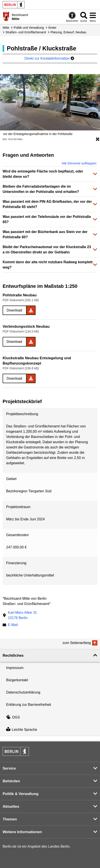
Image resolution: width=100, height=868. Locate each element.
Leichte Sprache (22, 730)
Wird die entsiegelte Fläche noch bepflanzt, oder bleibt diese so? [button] (43, 174)
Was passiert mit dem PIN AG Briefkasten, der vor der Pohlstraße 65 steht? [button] (47, 204)
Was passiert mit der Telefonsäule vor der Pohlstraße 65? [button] (47, 219)
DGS (13, 717)
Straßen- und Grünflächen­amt (26, 32)
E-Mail (13, 625)
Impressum (15, 668)
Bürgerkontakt (17, 680)
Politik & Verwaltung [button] (21, 794)
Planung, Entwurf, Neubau (68, 32)
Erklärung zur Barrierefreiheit (29, 705)
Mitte (6, 28)
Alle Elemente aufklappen (79, 163)
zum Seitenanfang (77, 643)
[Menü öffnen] (93, 17)
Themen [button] (10, 819)
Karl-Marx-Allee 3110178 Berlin (22, 615)
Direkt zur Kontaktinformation (49, 58)
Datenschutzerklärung (23, 692)
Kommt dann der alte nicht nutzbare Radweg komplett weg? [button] (48, 265)
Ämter (52, 28)
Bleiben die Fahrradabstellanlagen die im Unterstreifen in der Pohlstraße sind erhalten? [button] (41, 189)
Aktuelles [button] (11, 807)
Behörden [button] (11, 781)
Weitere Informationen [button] (22, 832)
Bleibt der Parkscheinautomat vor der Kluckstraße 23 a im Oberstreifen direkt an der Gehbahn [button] (47, 250)
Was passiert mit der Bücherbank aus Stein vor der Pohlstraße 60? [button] (45, 234)
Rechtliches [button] (13, 655)
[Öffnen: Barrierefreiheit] (72, 17)
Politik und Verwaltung (29, 28)
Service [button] (9, 768)
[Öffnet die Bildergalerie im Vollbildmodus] (98, 139)
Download (14, 310)
